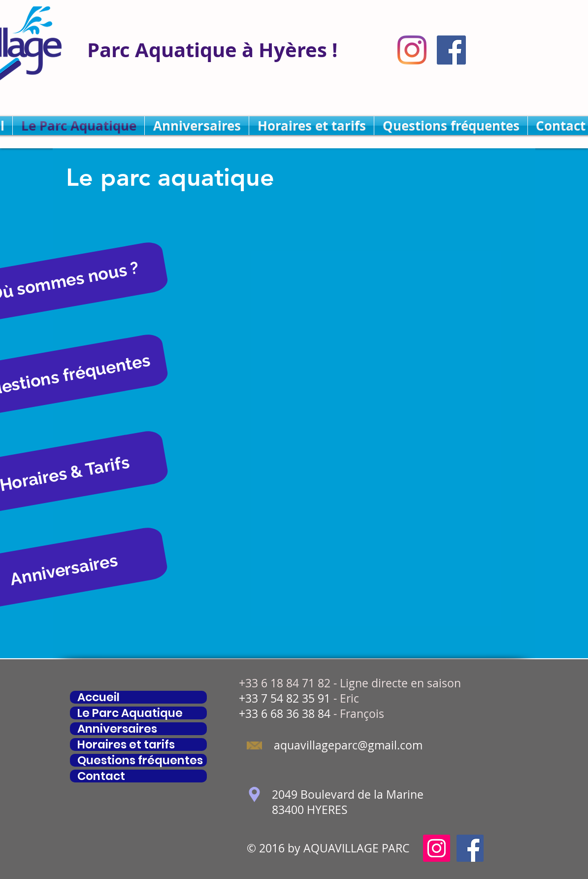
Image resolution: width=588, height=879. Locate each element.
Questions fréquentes (140, 760)
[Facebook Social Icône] (451, 50)
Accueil (98, 697)
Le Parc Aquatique (130, 713)
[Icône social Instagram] (437, 848)
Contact (101, 776)
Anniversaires (117, 729)
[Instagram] (412, 50)
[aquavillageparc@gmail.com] (348, 746)
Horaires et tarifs (126, 744)
